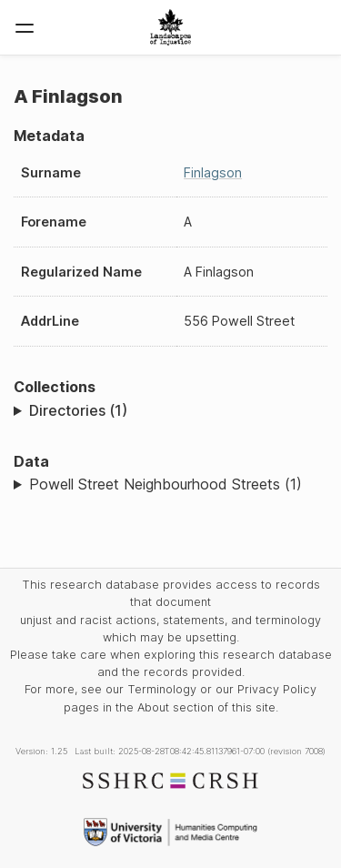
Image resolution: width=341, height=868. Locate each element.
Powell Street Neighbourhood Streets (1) (165, 484)
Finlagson (213, 172)
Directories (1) (78, 410)
